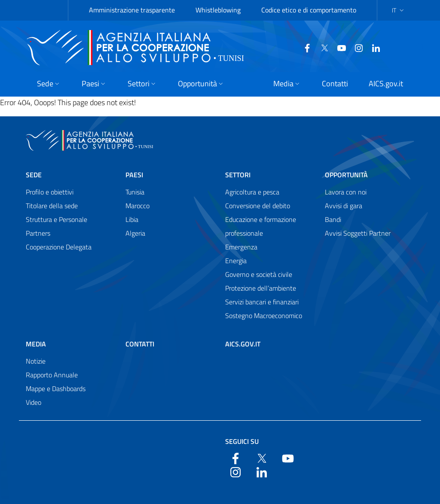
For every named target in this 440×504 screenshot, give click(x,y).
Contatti (140, 344)
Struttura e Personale (57, 219)
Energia (236, 261)
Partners (38, 233)
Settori (238, 175)
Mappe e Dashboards (56, 389)
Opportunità (346, 175)
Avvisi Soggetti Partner (358, 233)
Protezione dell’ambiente (261, 288)
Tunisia (135, 192)
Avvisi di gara (344, 206)
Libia (132, 219)
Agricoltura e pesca (252, 192)
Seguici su (242, 441)
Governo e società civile (259, 274)
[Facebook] (304, 47)
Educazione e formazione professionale (261, 226)
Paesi (134, 175)
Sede (34, 175)
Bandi (333, 219)
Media (36, 344)
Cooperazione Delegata (59, 247)
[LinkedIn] (373, 47)
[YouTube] (338, 47)
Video (34, 402)
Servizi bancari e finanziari (262, 302)
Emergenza (241, 247)
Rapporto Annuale (52, 375)
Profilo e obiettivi (50, 192)
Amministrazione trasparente (132, 10)
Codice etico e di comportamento (309, 10)
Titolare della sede (52, 206)
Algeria (135, 233)
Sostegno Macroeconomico (264, 316)
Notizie (36, 361)
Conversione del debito (258, 206)
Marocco (137, 206)
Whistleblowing (218, 10)
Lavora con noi (346, 192)
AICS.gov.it (243, 344)
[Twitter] (321, 47)
